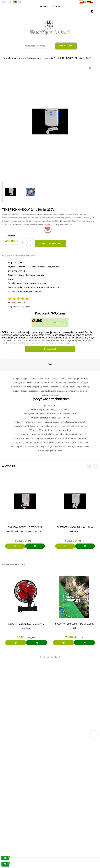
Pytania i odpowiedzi (15, 769)
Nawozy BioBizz (13, 803)
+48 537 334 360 (16, 735)
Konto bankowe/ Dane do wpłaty (20, 830)
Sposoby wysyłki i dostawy (17, 826)
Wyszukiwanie (66, 46)
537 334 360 (56, 6)
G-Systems (58, 313)
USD (20, 2)
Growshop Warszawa (15, 766)
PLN (15, 2)
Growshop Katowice (14, 758)
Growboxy (11, 789)
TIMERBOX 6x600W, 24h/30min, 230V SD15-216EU (75, 529)
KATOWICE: (44, 6)
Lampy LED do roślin (15, 799)
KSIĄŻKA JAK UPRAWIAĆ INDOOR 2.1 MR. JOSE (74, 626)
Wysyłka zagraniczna (15, 822)
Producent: (50, 313)
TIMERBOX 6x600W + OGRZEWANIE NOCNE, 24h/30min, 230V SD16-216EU (25, 529)
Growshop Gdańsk (14, 762)
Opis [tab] (50, 364)
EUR (9, 2)
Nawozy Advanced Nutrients (18, 796)
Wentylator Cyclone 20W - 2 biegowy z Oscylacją (26, 626)
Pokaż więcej (50, 349)
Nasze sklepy (12, 755)
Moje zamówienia (13, 815)
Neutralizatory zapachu (15, 785)
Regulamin (11, 833)
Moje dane (11, 819)
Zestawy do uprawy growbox (18, 792)
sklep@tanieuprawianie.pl (22, 738)
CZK (4, 2)
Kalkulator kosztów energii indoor (20, 782)
